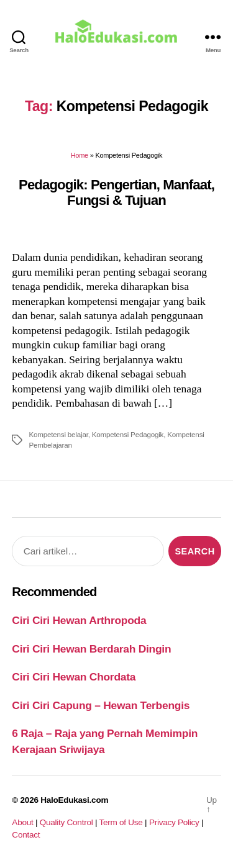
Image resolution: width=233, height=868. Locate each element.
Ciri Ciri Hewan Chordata (74, 677)
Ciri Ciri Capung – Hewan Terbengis (101, 705)
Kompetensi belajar (58, 434)
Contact (26, 835)
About (22, 822)
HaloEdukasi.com (74, 800)
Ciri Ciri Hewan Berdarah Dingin (91, 649)
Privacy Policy (174, 822)
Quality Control (66, 822)
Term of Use (121, 822)
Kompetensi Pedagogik (128, 434)
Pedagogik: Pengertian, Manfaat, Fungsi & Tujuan (116, 192)
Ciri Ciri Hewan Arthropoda (79, 620)
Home (80, 155)
